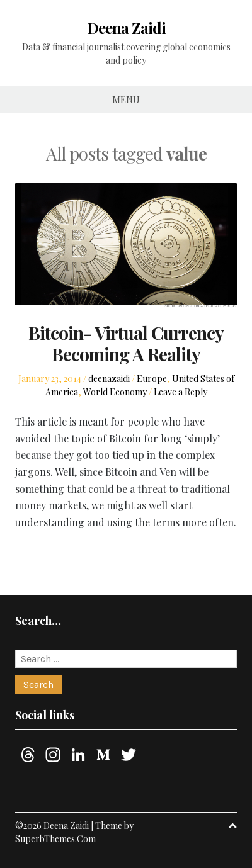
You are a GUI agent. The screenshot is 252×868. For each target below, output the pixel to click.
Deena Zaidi (126, 28)
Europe (152, 379)
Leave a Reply (180, 392)
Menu (126, 99)
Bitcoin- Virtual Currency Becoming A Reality (126, 343)
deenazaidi (109, 379)
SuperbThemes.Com (55, 839)
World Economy (115, 392)
